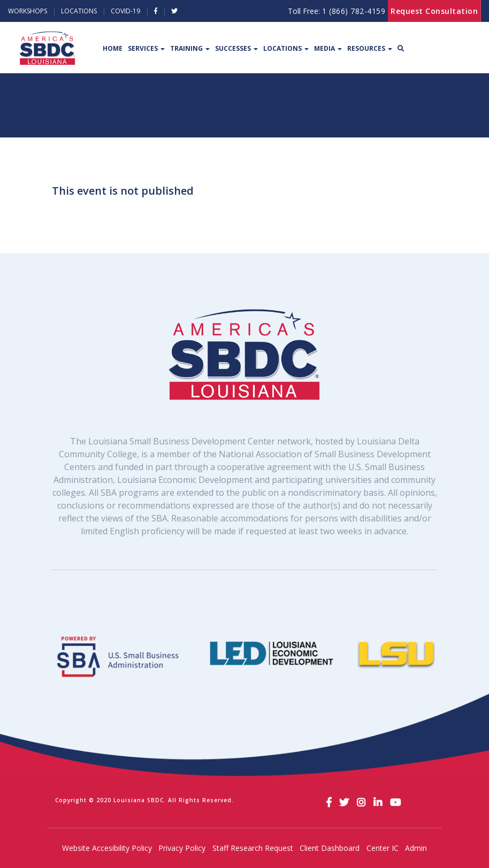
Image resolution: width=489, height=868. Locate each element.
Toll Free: (337, 11)
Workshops (28, 11)
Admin (416, 848)
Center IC (383, 848)
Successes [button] (236, 48)
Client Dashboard (330, 848)
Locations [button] (286, 48)
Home (113, 48)
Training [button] (190, 48)
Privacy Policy (182, 848)
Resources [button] (370, 48)
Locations (79, 11)
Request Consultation (434, 11)
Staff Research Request (253, 848)
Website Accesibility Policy (107, 848)
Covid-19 (125, 11)
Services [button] (146, 48)
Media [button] (328, 48)
